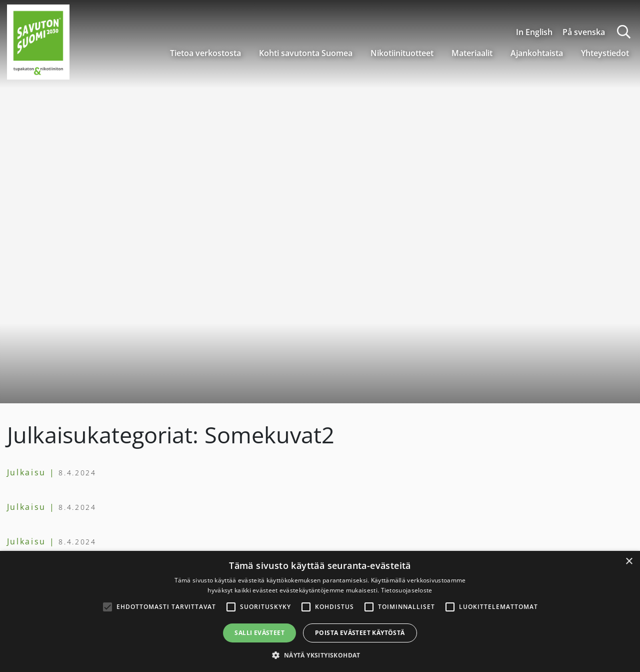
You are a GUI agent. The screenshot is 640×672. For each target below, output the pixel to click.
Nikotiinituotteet (402, 53)
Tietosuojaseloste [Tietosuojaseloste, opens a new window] (407, 590)
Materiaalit (472, 53)
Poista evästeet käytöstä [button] (360, 633)
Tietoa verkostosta (205, 53)
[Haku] (624, 32)
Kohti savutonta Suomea (306, 53)
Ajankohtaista (537, 53)
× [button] (629, 562)
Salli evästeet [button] (259, 633)
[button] (320, 655)
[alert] (320, 611)
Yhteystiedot (605, 53)
